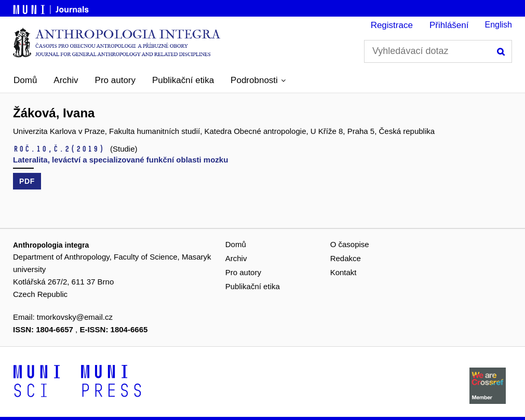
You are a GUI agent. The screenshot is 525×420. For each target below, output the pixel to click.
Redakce (346, 258)
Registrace (392, 25)
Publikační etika (183, 80)
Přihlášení (449, 25)
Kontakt (344, 272)
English (499, 25)
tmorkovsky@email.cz (75, 317)
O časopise (350, 244)
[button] (258, 80)
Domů (25, 80)
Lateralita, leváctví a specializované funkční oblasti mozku (120, 160)
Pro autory (115, 80)
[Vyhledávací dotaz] (438, 51)
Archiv (66, 80)
